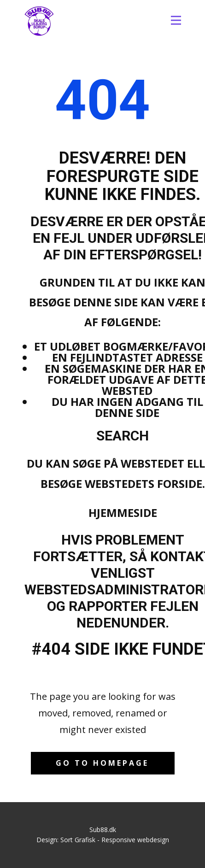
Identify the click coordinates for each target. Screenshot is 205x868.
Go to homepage (102, 763)
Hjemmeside (123, 513)
